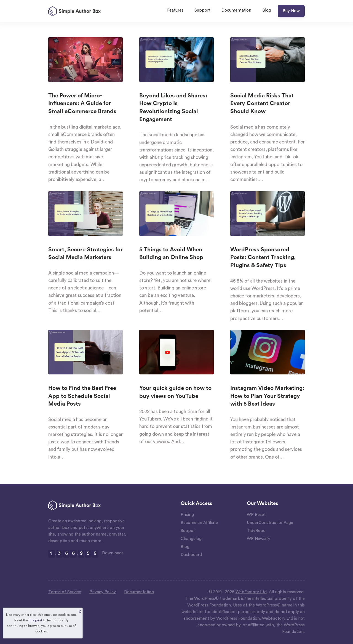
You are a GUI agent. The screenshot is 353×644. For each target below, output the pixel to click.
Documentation (236, 10)
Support (202, 10)
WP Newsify (259, 539)
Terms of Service (65, 592)
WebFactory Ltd (251, 592)
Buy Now (291, 11)
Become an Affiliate (199, 523)
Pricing (187, 515)
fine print (35, 620)
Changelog (191, 539)
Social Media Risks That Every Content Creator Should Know (262, 104)
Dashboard (191, 555)
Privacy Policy (103, 592)
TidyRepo (256, 531)
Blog (267, 10)
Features (175, 10)
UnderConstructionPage (270, 523)
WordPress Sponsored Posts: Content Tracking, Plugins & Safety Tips (263, 258)
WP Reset (256, 515)
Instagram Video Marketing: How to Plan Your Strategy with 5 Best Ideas (267, 396)
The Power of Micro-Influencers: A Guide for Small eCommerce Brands (82, 104)
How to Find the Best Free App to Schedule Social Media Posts (82, 396)
